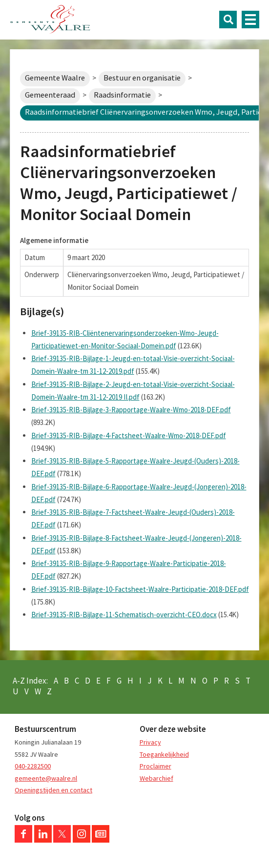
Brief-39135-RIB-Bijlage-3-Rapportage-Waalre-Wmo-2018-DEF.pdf (131, 410)
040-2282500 (33, 766)
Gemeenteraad (50, 95)
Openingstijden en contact (53, 790)
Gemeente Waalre (55, 78)
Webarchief (156, 778)
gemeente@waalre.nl (46, 778)
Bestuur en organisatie (142, 78)
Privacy (150, 742)
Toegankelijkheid (164, 754)
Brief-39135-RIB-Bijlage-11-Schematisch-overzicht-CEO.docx (124, 615)
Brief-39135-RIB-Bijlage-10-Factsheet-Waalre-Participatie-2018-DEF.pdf (140, 589)
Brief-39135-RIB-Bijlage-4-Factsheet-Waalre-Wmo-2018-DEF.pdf (129, 435)
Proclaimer (155, 766)
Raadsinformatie (122, 95)
